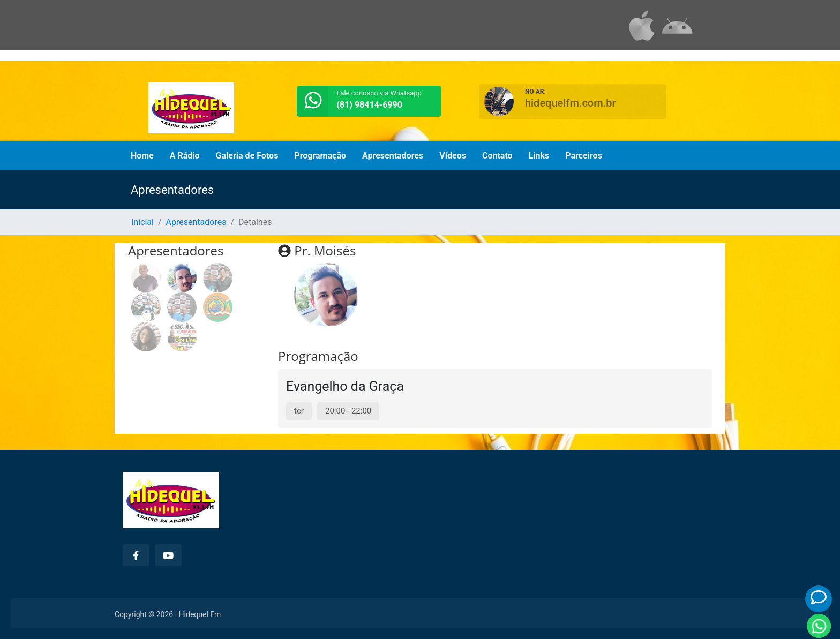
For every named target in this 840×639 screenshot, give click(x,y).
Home (142, 156)
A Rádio (185, 156)
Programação (320, 156)
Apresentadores (393, 156)
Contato (497, 156)
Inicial (142, 222)
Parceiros (584, 156)
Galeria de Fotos (247, 156)
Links (539, 156)
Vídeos (453, 156)
